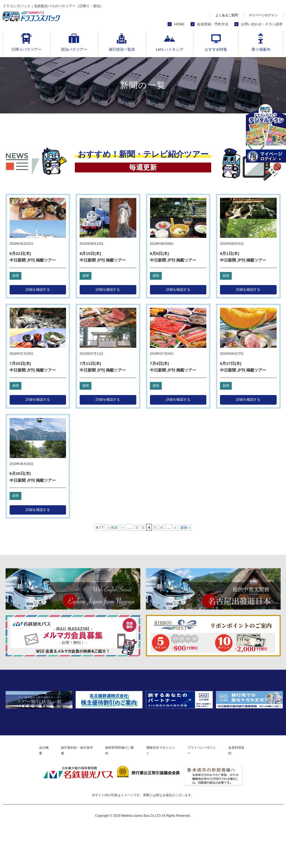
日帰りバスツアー (26, 49)
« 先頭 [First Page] (111, 531)
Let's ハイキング (170, 49)
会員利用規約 (255, 791)
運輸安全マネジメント (165, 791)
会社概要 (28, 791)
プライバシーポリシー (214, 791)
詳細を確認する (38, 290)
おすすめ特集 (216, 49)
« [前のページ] (122, 531)
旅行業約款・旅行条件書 (67, 791)
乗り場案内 (261, 49)
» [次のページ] (176, 531)
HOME (179, 24)
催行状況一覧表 (122, 49)
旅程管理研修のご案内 (117, 791)
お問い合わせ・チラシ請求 (262, 24)
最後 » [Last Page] (187, 531)
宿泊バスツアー (74, 49)
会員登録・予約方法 (213, 24)
